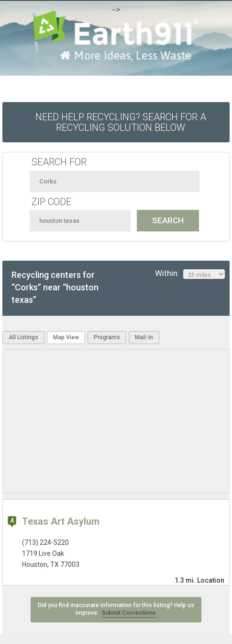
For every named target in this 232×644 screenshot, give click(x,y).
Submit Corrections (129, 613)
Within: (190, 274)
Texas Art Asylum (61, 521)
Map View (66, 337)
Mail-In (144, 337)
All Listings (23, 337)
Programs (107, 337)
